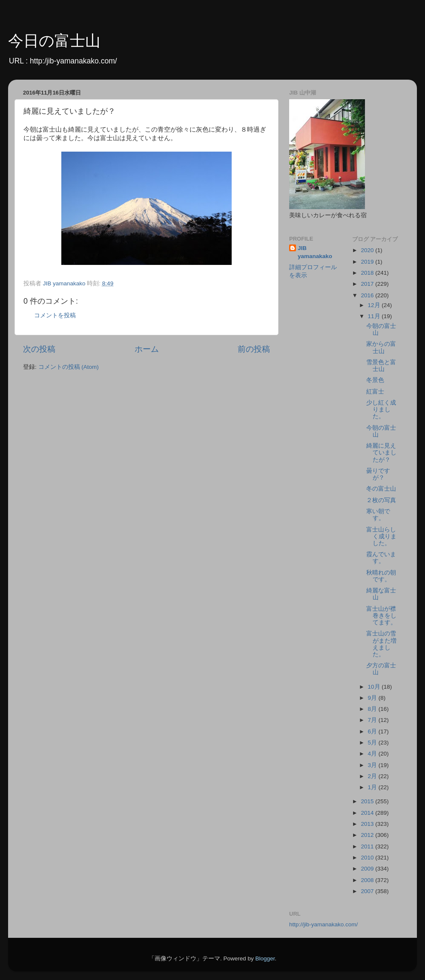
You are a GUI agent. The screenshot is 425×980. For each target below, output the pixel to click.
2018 (368, 273)
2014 (368, 813)
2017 (368, 284)
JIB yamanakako (315, 252)
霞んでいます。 (381, 558)
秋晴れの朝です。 (381, 576)
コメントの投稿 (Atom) (69, 367)
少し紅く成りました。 (381, 410)
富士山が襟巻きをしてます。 (381, 616)
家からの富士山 (381, 347)
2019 (368, 262)
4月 (373, 754)
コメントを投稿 (55, 315)
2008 (368, 880)
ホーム (147, 349)
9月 (373, 698)
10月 (375, 687)
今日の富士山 (54, 41)
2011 (368, 846)
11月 (375, 316)
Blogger (265, 958)
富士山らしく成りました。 (381, 536)
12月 (375, 305)
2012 (368, 835)
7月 (373, 720)
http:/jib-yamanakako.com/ (73, 61)
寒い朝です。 (378, 515)
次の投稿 (39, 349)
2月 (373, 776)
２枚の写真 (381, 500)
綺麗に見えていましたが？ (381, 453)
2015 (368, 801)
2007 (368, 891)
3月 (373, 765)
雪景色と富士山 (381, 366)
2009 (368, 869)
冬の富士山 (381, 489)
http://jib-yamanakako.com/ (323, 924)
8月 (373, 709)
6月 (373, 731)
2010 (368, 858)
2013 (368, 824)
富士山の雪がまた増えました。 (381, 644)
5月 (373, 743)
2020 (368, 250)
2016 (368, 295)
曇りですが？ (378, 474)
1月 (373, 787)
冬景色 (375, 380)
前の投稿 (254, 349)
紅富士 (375, 392)
